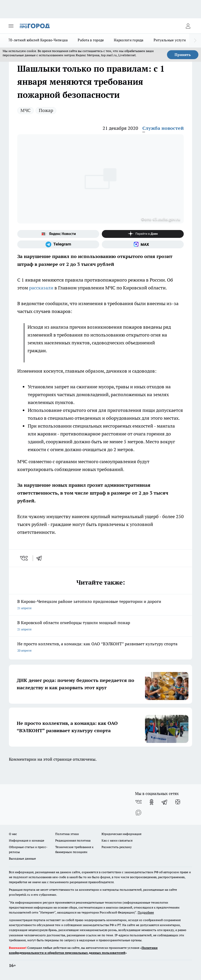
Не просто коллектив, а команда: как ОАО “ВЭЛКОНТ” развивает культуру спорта (100, 648)
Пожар (46, 110)
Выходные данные (22, 858)
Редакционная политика (73, 840)
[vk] (24, 558)
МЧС (26, 110)
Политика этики (67, 834)
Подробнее (146, 912)
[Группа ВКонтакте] (138, 802)
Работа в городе (91, 40)
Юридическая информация (121, 834)
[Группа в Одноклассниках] (152, 802)
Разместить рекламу (117, 847)
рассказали (41, 288)
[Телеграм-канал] (58, 244)
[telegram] (41, 558)
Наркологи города (129, 40)
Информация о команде (27, 840)
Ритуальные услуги (170, 40)
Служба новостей (163, 128)
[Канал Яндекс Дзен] (143, 234)
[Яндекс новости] (58, 234)
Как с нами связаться (117, 840)
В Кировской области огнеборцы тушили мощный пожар (100, 626)
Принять (183, 55)
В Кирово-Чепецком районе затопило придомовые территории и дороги (100, 605)
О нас (13, 834)
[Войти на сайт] (188, 26)
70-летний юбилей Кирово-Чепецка (38, 40)
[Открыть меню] (11, 26)
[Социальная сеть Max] (143, 244)
